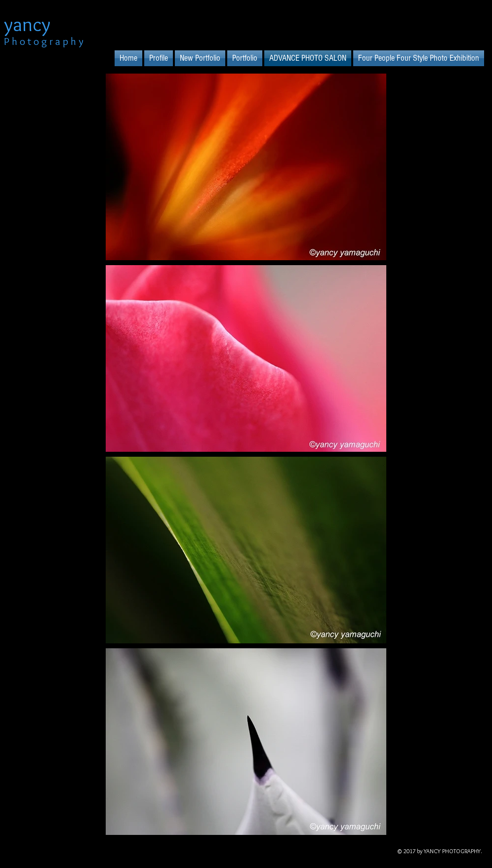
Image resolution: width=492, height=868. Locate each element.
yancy (27, 24)
